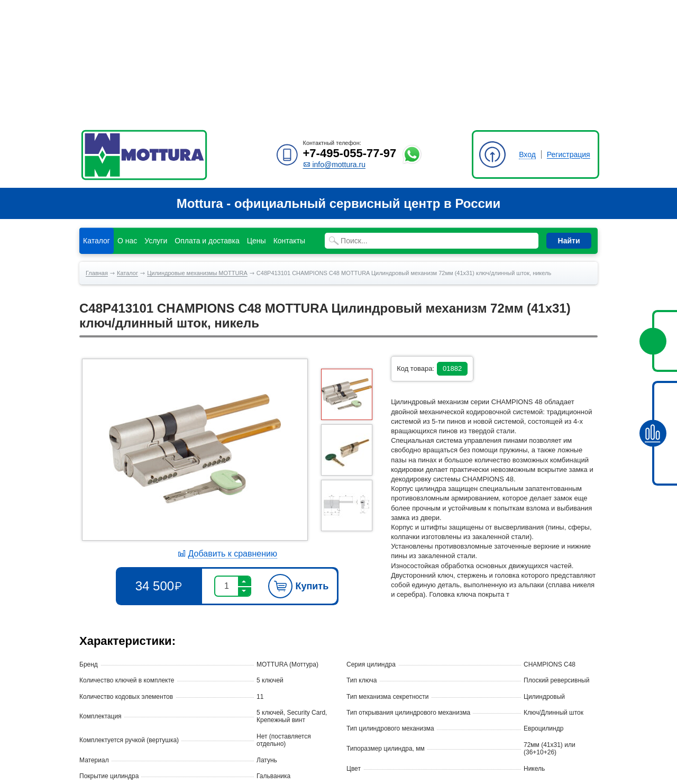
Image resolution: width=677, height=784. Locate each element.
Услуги (156, 122)
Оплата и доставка (207, 122)
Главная (97, 154)
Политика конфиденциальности (126, 767)
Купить (298, 468)
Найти (569, 122)
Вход (527, 36)
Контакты (289, 122)
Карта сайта (97, 757)
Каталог (97, 122)
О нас (127, 122)
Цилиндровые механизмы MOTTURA (197, 154)
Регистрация (569, 36)
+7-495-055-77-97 (350, 35)
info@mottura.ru (334, 46)
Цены (257, 122)
